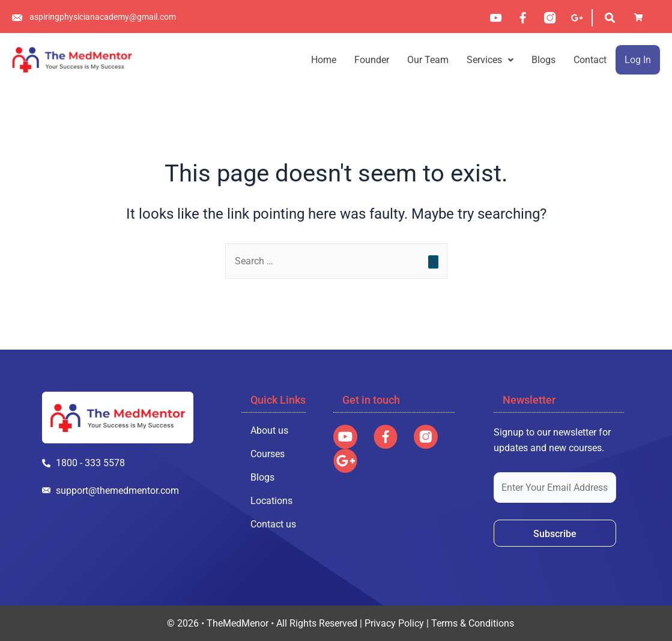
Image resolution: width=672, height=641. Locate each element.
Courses (268, 454)
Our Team (428, 60)
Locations (271, 501)
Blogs (543, 60)
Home (324, 60)
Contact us (273, 524)
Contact (590, 60)
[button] (490, 60)
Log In (638, 60)
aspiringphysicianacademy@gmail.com (103, 17)
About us (269, 430)
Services (490, 60)
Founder (372, 60)
